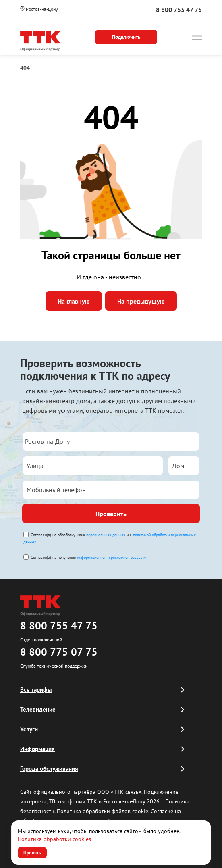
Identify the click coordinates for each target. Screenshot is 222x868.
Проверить (111, 514)
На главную (74, 301)
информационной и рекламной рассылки (112, 557)
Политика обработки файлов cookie (103, 811)
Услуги (29, 729)
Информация (37, 749)
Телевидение (38, 709)
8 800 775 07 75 (59, 652)
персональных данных (106, 535)
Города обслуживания (49, 769)
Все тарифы (36, 690)
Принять (32, 852)
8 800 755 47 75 (179, 10)
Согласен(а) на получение (89, 557)
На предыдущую (141, 301)
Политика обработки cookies (54, 839)
